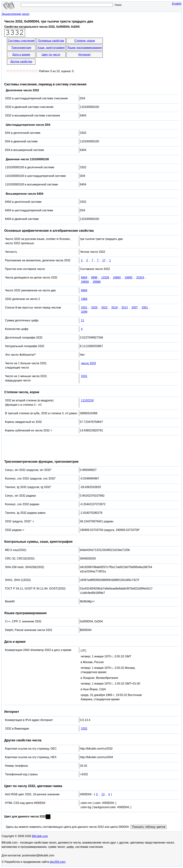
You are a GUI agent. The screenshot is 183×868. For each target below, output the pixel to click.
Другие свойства (21, 62)
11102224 (87, 400)
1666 (84, 299)
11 (83, 320)
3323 (104, 308)
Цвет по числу (51, 55)
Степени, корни (85, 41)
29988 (97, 282)
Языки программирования (85, 48)
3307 (135, 308)
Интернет (85, 55)
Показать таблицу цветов (149, 827)
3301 (145, 308)
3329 (94, 308)
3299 (84, 312)
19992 (129, 278)
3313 (125, 308)
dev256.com (57, 862)
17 (104, 260)
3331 (84, 308)
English (177, 4)
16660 (117, 278)
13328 (105, 278)
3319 (114, 308)
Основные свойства (51, 41)
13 (103, 794)
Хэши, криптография (51, 48)
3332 (84, 729)
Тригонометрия (21, 48)
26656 (85, 282)
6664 (84, 278)
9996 (94, 278)
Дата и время (21, 55)
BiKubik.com (40, 836)
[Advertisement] (135, 51)
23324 (140, 278)
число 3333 (88, 363)
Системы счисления (21, 41)
